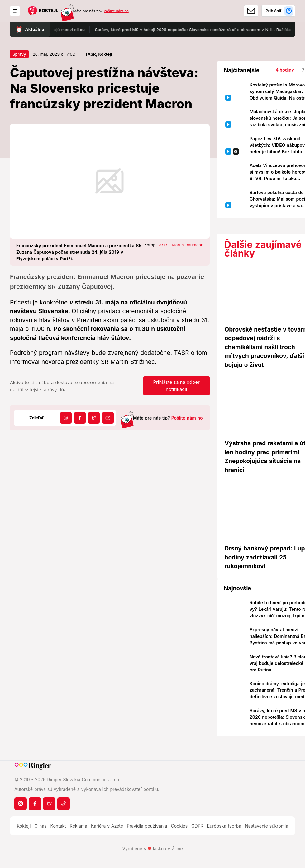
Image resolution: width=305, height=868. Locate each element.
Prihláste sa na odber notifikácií (176, 386)
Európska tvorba (224, 826)
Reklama (79, 826)
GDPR (197, 826)
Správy (19, 54)
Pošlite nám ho (116, 11)
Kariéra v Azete (107, 826)
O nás (40, 826)
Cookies (179, 826)
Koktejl (24, 826)
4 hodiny (285, 70)
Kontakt (58, 826)
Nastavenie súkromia (267, 826)
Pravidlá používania (147, 826)
